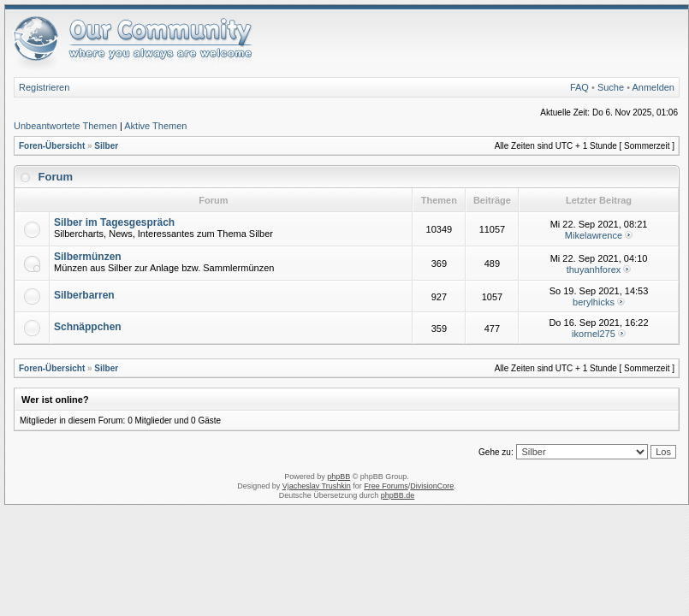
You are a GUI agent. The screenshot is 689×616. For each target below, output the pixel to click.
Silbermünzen (88, 257)
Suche (611, 87)
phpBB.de (398, 495)
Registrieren (44, 87)
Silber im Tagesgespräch (114, 222)
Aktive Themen (155, 126)
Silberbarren (84, 295)
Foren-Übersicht (52, 146)
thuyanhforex (594, 269)
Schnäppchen (88, 327)
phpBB (339, 477)
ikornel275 (594, 334)
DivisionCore (432, 486)
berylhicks (594, 302)
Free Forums (386, 486)
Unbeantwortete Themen (65, 126)
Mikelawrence (594, 235)
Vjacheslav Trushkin (317, 486)
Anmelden (653, 87)
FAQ (579, 87)
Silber (106, 146)
